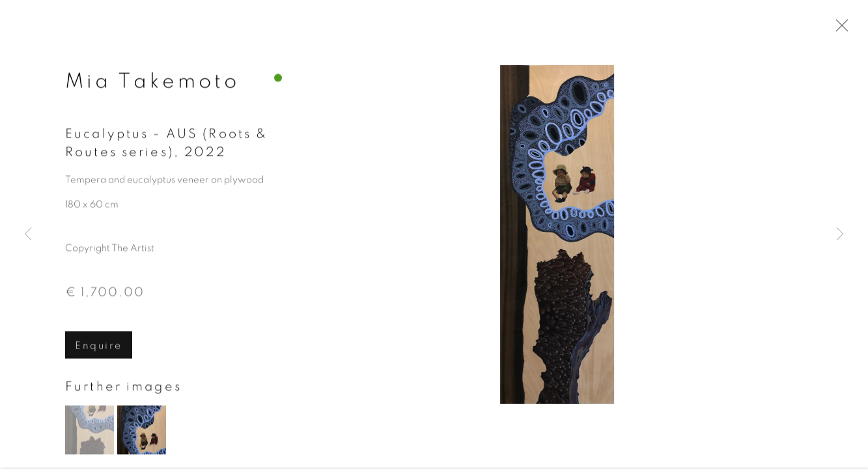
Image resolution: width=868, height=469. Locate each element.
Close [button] (839, 29)
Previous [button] (28, 234)
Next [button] (840, 234)
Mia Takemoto (152, 82)
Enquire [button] (99, 347)
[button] (90, 432)
